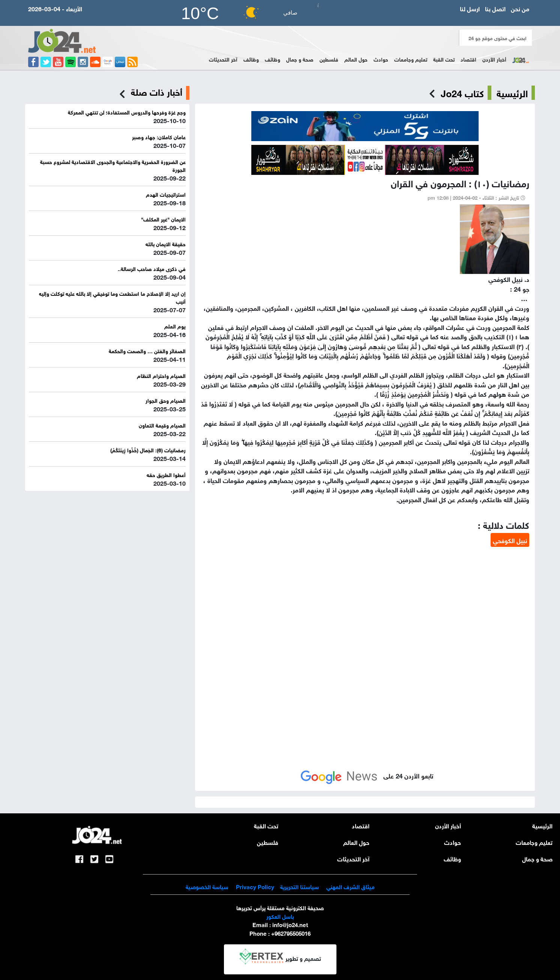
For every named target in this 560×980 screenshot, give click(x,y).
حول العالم (356, 59)
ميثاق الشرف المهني (351, 886)
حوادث (381, 59)
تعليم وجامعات (411, 59)
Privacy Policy (254, 886)
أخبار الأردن (494, 59)
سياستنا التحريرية (300, 886)
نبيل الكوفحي (510, 540)
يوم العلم (175, 326)
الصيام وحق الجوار (166, 400)
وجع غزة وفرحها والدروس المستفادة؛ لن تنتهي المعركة (127, 112)
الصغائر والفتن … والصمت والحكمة (147, 350)
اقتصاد (468, 59)
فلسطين (329, 59)
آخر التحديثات (223, 59)
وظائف (272, 59)
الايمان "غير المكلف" (163, 219)
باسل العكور (280, 916)
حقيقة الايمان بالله (166, 243)
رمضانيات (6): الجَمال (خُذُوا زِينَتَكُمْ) (148, 449)
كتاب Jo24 (462, 93)
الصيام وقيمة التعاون (162, 425)
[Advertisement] (365, 605)
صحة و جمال (300, 59)
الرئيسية (512, 93)
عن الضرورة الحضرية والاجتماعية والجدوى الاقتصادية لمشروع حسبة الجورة (113, 165)
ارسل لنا (470, 8)
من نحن (520, 8)
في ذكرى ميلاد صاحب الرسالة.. (152, 268)
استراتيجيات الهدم (166, 194)
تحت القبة (444, 59)
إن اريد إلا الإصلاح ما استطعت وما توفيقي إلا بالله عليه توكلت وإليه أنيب (112, 297)
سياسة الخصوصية (207, 886)
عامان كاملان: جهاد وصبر (159, 136)
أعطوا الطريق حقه (166, 474)
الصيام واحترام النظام (161, 375)
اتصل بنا (495, 8)
